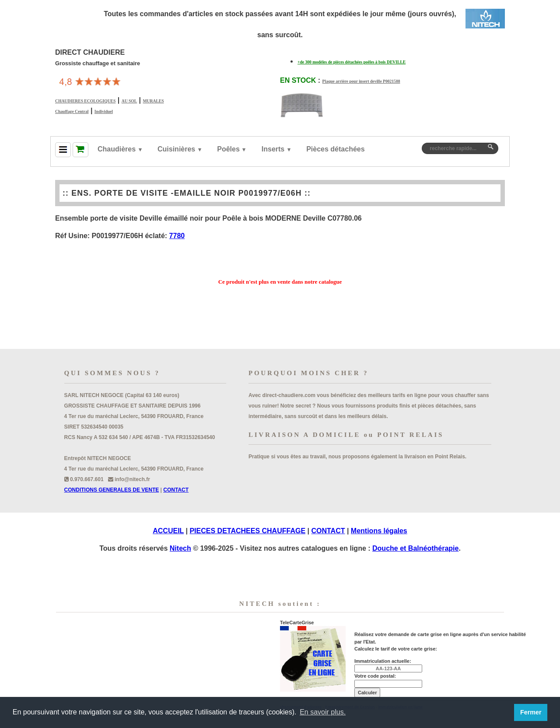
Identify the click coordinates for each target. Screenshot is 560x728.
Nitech (180, 548)
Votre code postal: (375, 676)
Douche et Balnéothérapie (415, 548)
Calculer (367, 693)
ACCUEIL (168, 531)
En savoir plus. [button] (323, 712)
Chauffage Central (72, 111)
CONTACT (176, 490)
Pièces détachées (335, 149)
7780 (177, 236)
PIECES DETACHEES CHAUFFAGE (247, 531)
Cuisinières (176, 149)
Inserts (273, 149)
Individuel (104, 111)
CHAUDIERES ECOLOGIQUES (85, 101)
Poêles (228, 149)
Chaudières (117, 149)
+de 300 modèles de (352, 62)
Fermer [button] (531, 712)
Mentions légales (379, 531)
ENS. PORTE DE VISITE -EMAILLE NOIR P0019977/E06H (187, 193)
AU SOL (129, 101)
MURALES (154, 101)
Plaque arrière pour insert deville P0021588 (361, 81)
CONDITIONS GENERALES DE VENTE (112, 490)
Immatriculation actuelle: (383, 661)
